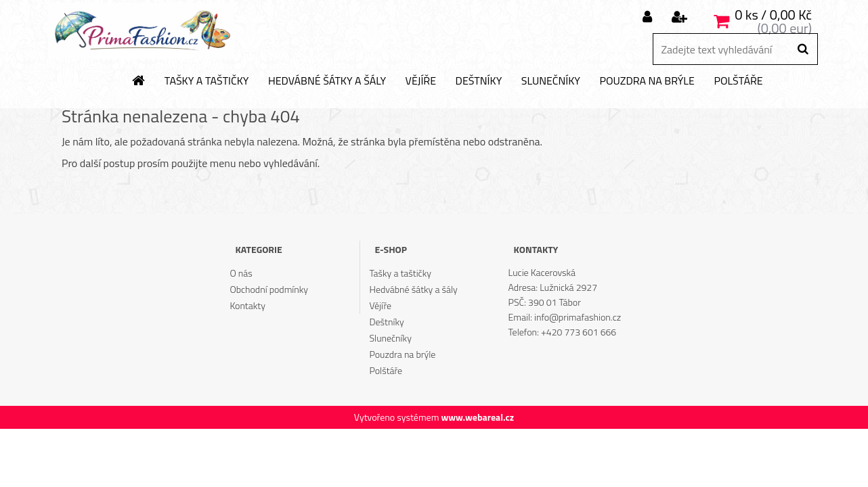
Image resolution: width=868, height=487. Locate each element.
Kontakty (247, 305)
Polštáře (738, 81)
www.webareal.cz (477, 417)
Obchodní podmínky (269, 289)
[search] (803, 49)
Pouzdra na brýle (647, 81)
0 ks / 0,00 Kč (773, 15)
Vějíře (421, 81)
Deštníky (479, 81)
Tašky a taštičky (207, 81)
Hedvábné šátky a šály (327, 81)
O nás (241, 273)
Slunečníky (551, 81)
